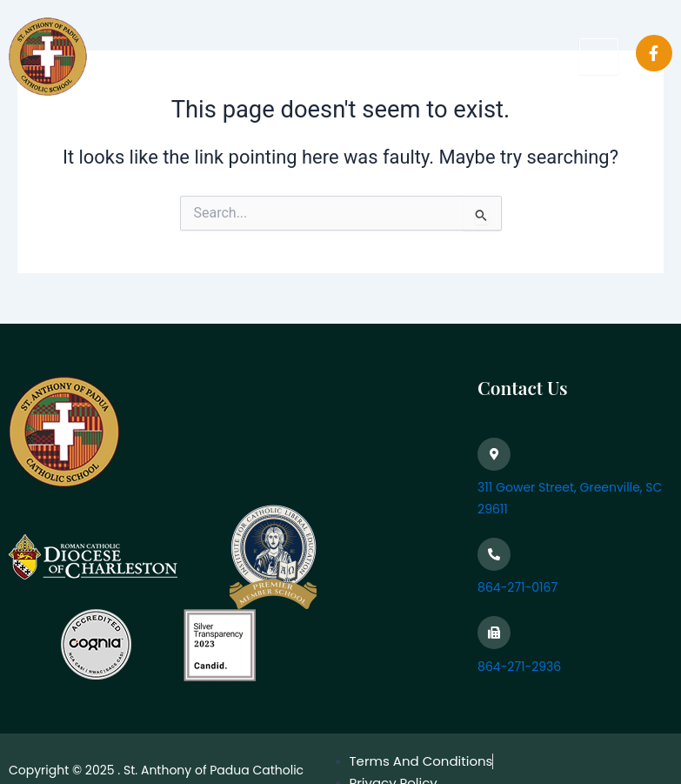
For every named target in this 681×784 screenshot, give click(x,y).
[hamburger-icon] (599, 57)
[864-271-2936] (494, 633)
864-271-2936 (519, 667)
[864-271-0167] (494, 554)
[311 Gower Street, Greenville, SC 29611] (494, 454)
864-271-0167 (517, 587)
